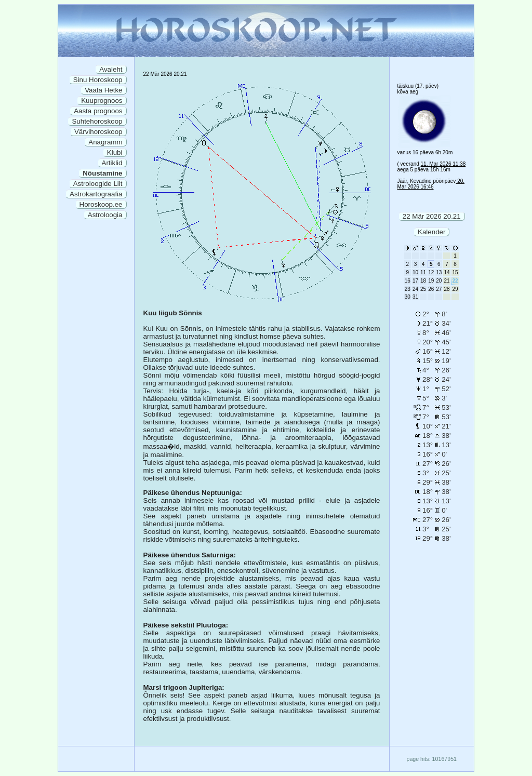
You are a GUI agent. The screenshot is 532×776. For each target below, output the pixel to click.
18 (423, 281)
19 (431, 281)
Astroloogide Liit (98, 184)
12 (431, 272)
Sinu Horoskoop (98, 80)
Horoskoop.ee (101, 204)
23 (408, 289)
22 (455, 281)
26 (431, 289)
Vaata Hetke (103, 90)
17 (415, 281)
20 (439, 281)
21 (447, 281)
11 (423, 272)
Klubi (115, 152)
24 (415, 289)
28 (447, 289)
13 (439, 272)
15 (455, 272)
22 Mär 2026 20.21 (432, 216)
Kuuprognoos (102, 101)
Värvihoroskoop (98, 132)
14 (447, 272)
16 (408, 281)
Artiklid (112, 163)
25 (423, 289)
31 (415, 297)
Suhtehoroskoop (97, 121)
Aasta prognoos (98, 111)
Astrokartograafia (96, 194)
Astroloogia (105, 215)
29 (455, 289)
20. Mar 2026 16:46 (431, 184)
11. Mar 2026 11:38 (443, 164)
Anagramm (105, 142)
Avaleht (111, 69)
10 (415, 272)
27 (439, 289)
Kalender (431, 232)
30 (408, 297)
